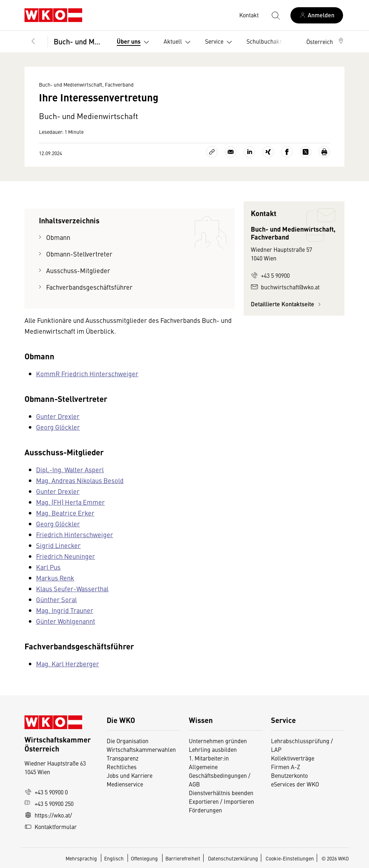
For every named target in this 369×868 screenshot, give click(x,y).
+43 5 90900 (270, 275)
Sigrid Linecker (58, 545)
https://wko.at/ (48, 815)
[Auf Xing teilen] (268, 152)
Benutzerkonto (289, 775)
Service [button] (220, 42)
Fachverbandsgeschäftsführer (89, 287)
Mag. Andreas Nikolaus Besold (80, 480)
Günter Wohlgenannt (66, 621)
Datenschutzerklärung (233, 858)
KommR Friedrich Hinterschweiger (87, 374)
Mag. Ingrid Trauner (65, 610)
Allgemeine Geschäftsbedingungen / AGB (220, 775)
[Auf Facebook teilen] (287, 152)
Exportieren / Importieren (221, 801)
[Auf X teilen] (306, 152)
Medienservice (125, 784)
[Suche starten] (275, 15)
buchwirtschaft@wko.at (285, 287)
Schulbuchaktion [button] (274, 42)
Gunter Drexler (58, 416)
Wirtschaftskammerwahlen (141, 749)
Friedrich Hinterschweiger (75, 534)
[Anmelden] (317, 15)
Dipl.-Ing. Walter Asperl (70, 470)
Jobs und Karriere (130, 775)
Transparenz (123, 758)
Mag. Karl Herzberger (68, 664)
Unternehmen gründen (218, 741)
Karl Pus (48, 567)
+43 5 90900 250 (49, 803)
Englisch (114, 858)
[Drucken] (324, 152)
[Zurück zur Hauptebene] (33, 41)
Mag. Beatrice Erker (65, 513)
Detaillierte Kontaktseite (287, 304)
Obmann (58, 237)
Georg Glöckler (58, 427)
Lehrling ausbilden (213, 749)
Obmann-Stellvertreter (79, 254)
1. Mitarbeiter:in (209, 758)
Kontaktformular (51, 827)
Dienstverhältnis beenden (221, 793)
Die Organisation (128, 741)
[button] (325, 41)
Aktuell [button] (179, 42)
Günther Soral (56, 599)
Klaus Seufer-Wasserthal (72, 589)
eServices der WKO (295, 784)
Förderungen (205, 810)
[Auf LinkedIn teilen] (249, 152)
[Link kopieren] (212, 152)
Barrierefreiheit (183, 858)
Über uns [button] (134, 42)
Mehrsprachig (82, 858)
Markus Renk (55, 578)
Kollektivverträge (293, 758)
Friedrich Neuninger (66, 556)
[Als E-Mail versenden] (231, 152)
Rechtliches (122, 767)
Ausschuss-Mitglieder (78, 270)
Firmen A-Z (286, 767)
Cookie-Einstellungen (290, 858)
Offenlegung (144, 858)
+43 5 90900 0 (46, 792)
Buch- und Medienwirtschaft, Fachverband (79, 41)
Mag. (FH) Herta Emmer (70, 502)
